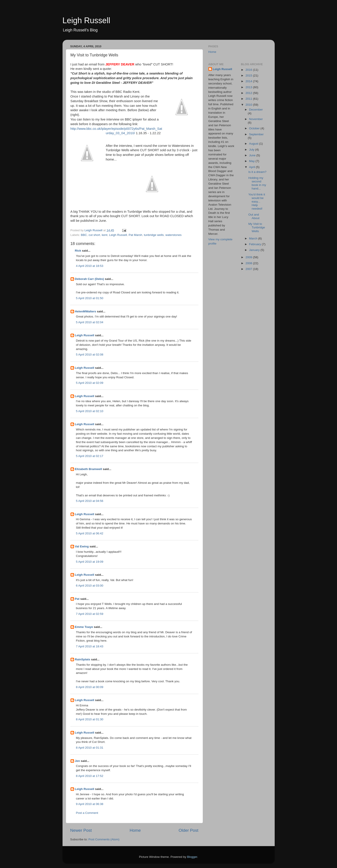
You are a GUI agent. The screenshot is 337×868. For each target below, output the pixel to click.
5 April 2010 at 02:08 (90, 355)
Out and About (254, 216)
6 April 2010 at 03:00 (90, 586)
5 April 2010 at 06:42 (90, 533)
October (255, 128)
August (254, 144)
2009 (249, 257)
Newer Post (81, 830)
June (253, 155)
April (252, 167)
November (256, 119)
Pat (77, 599)
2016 (249, 70)
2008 (249, 263)
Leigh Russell (86, 20)
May (252, 161)
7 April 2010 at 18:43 (90, 646)
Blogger (192, 857)
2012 (249, 93)
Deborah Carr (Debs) (89, 279)
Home (135, 830)
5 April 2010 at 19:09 (90, 562)
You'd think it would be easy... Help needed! (257, 202)
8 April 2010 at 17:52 (90, 776)
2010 (249, 105)
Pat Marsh (135, 235)
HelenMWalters (86, 311)
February (255, 244)
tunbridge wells (154, 235)
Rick (78, 251)
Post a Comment (87, 813)
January (255, 250)
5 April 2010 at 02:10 (90, 411)
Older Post (188, 830)
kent (105, 235)
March (254, 238)
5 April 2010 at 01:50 (90, 298)
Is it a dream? (257, 172)
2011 (249, 99)
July (252, 150)
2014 (249, 81)
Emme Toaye (84, 627)
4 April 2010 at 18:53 (90, 266)
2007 (249, 269)
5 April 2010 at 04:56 (90, 501)
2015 (249, 76)
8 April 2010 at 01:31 (90, 748)
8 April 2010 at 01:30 (90, 719)
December (256, 110)
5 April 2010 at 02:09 (90, 383)
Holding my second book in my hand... (257, 183)
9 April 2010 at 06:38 (90, 804)
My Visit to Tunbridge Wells (257, 227)
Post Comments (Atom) (104, 839)
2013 (249, 87)
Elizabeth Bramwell (89, 469)
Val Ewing (82, 546)
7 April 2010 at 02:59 (90, 614)
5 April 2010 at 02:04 (90, 322)
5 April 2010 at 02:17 (90, 456)
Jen (77, 761)
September (256, 134)
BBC (84, 235)
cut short (94, 235)
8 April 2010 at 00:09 (90, 687)
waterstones (174, 235)
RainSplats (83, 659)
